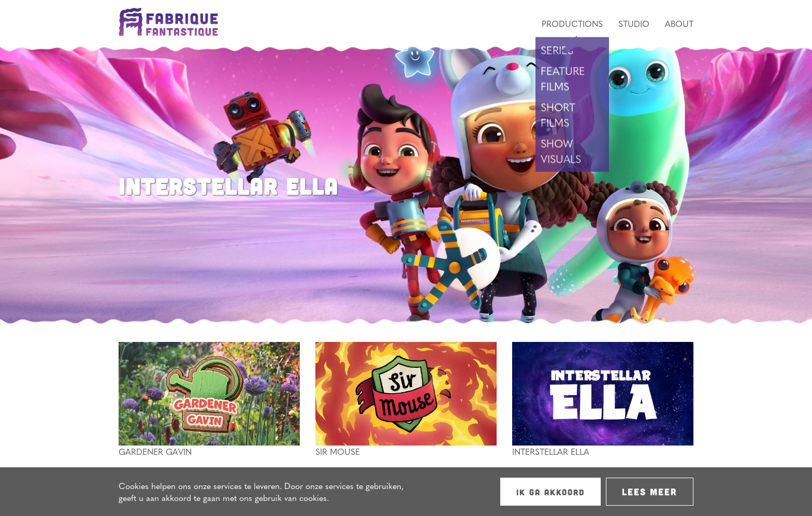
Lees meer (650, 492)
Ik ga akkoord (550, 492)
